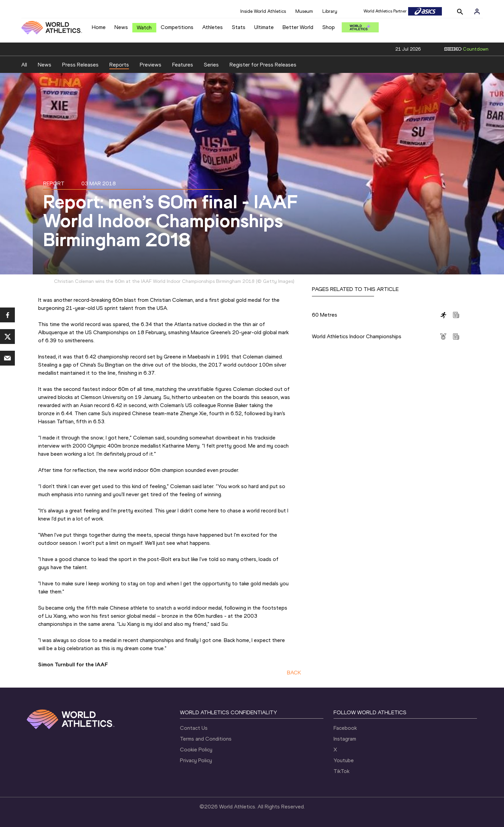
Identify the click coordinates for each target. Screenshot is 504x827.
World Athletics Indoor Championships (357, 336)
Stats (239, 27)
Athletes (213, 27)
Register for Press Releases (263, 65)
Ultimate (264, 27)
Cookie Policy (196, 750)
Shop (329, 27)
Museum (304, 11)
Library (330, 11)
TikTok (341, 771)
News (121, 27)
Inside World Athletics (263, 11)
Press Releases (80, 65)
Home (99, 27)
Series (211, 65)
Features (183, 65)
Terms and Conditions (206, 739)
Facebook (345, 728)
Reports (119, 65)
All (24, 65)
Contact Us (194, 728)
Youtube (344, 760)
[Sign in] (477, 11)
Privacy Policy (196, 760)
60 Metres (325, 315)
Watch (144, 28)
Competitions (177, 27)
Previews (151, 65)
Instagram (345, 739)
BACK (294, 673)
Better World (298, 27)
